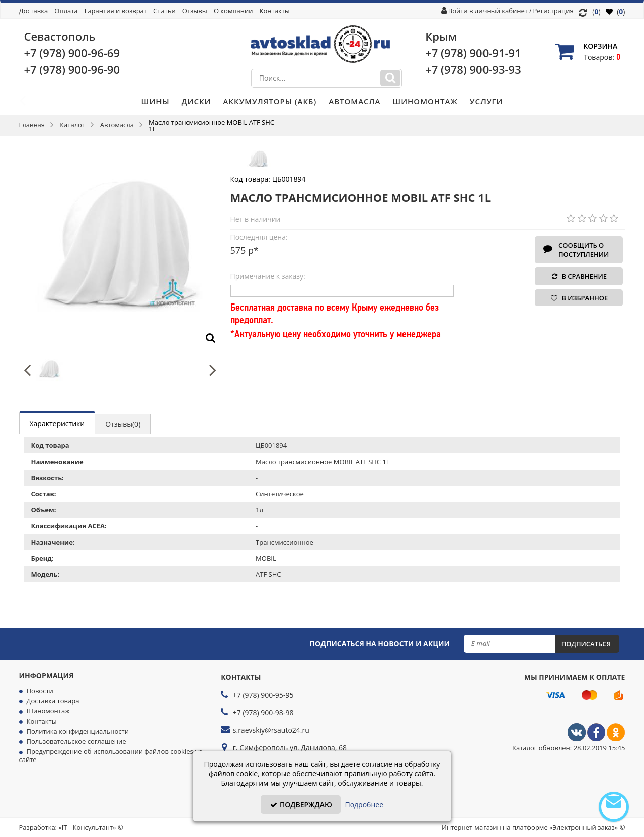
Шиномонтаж (425, 101)
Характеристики (57, 424)
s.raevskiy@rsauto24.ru (271, 730)
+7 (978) (72, 53)
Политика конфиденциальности (78, 731)
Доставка (34, 11)
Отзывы (195, 11)
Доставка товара (53, 701)
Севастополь (60, 36)
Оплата (66, 11)
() (616, 11)
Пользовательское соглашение (76, 741)
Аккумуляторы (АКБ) (270, 101)
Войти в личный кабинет (488, 11)
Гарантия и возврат (116, 11)
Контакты (275, 11)
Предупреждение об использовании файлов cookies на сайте (111, 755)
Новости (40, 691)
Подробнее (364, 805)
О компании (233, 11)
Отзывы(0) (123, 424)
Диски (196, 101)
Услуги (487, 101)
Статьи (165, 11)
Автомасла (354, 101)
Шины (155, 101)
